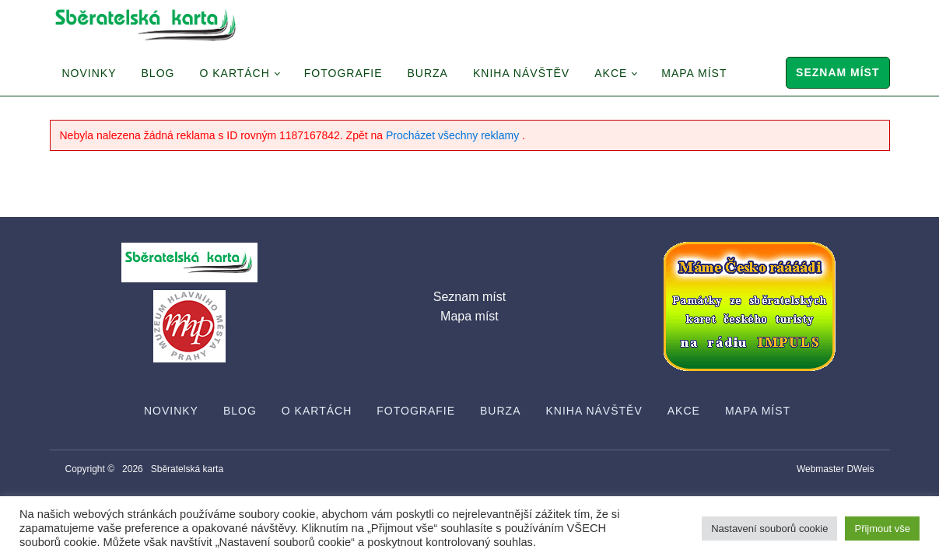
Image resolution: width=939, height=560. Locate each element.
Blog (158, 73)
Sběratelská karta (187, 469)
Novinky (89, 73)
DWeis (860, 469)
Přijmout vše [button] (882, 528)
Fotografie (343, 73)
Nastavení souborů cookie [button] (769, 528)
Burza (428, 73)
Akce (611, 73)
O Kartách (234, 73)
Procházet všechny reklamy (454, 135)
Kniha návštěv (521, 73)
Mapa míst (694, 73)
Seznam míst (837, 72)
